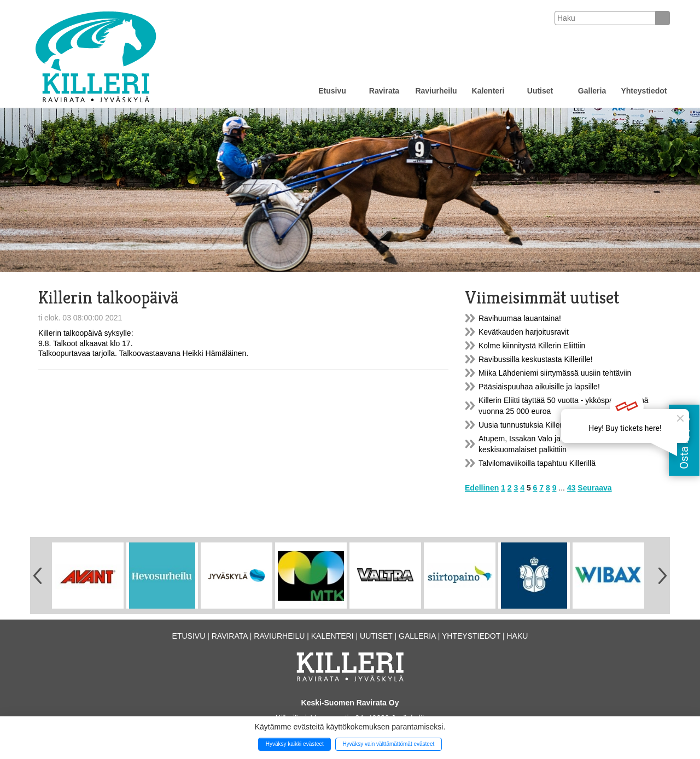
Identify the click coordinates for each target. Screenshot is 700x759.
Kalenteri (488, 91)
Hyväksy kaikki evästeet (295, 744)
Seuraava (594, 488)
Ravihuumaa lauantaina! (520, 318)
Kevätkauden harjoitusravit (524, 332)
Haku (517, 636)
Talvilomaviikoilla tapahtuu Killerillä (537, 463)
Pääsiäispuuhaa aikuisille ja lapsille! (539, 387)
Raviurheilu (436, 91)
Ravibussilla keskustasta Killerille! (536, 359)
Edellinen (482, 488)
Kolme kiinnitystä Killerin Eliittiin (532, 346)
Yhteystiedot (644, 91)
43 (571, 488)
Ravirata (384, 91)
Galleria (592, 91)
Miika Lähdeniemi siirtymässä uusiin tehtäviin (555, 373)
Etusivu (332, 91)
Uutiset (540, 91)
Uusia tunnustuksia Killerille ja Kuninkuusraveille (560, 425)
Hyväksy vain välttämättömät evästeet (388, 744)
